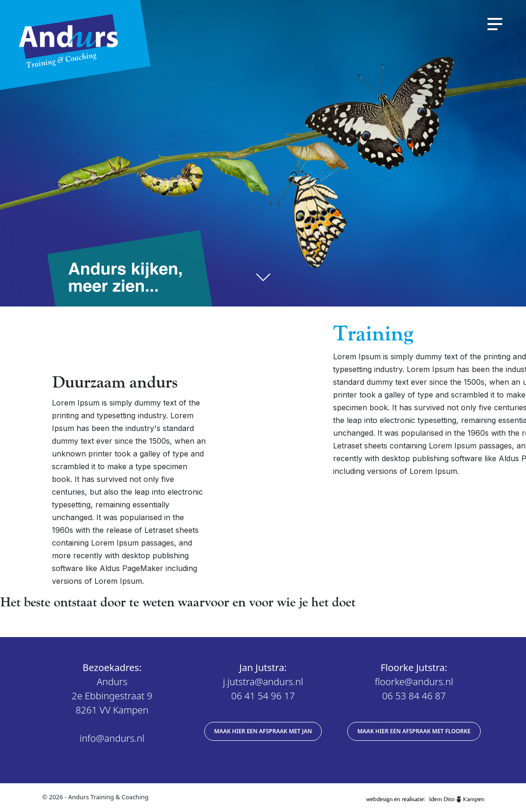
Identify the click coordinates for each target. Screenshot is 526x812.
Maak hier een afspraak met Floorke (414, 731)
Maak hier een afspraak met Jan (263, 731)
